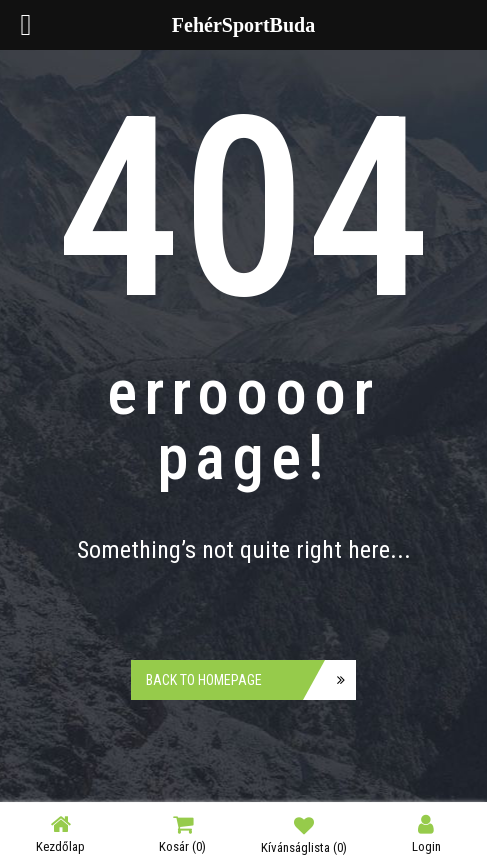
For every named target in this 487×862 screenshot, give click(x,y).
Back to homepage (204, 680)
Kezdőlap (60, 833)
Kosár (182, 833)
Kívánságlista (304, 834)
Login (426, 833)
